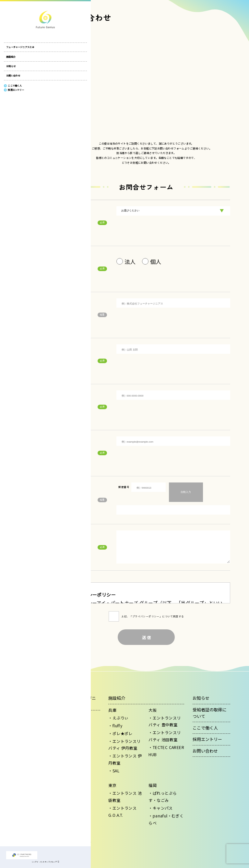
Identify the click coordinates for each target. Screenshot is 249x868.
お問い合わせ (13, 79)
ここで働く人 (205, 728)
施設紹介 (11, 60)
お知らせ (11, 70)
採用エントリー (207, 739)
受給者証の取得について (209, 713)
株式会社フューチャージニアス (22, 19)
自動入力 (186, 492)
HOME (66, 26)
